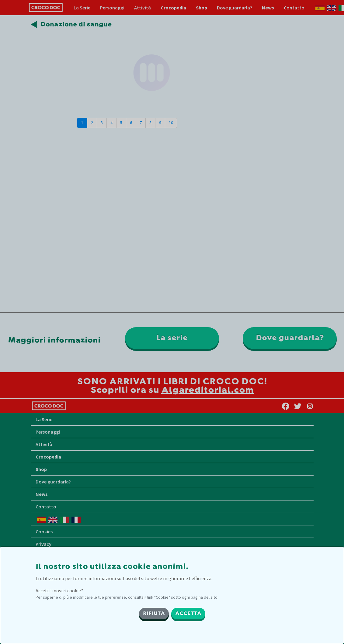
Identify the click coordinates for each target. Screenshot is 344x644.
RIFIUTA (154, 614)
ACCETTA (188, 614)
